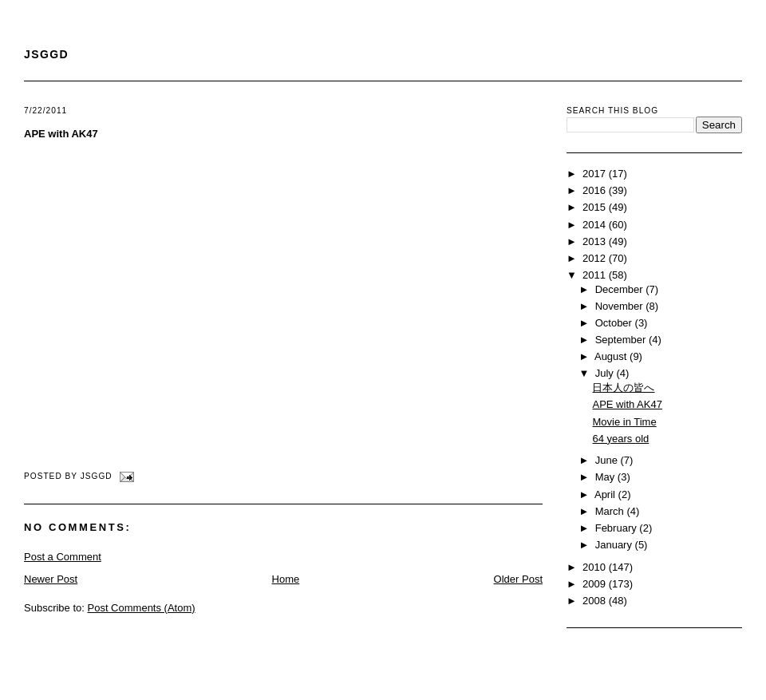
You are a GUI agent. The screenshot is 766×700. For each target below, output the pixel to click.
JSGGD (46, 54)
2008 (596, 601)
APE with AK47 (61, 134)
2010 (596, 567)
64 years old (620, 439)
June (608, 460)
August (612, 356)
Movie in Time (624, 422)
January (615, 545)
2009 (596, 584)
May (606, 477)
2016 (596, 190)
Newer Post (51, 579)
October (615, 323)
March (611, 511)
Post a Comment (63, 557)
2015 (596, 207)
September (622, 340)
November (621, 306)
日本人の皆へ (623, 388)
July (606, 373)
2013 (596, 241)
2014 (596, 225)
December (621, 289)
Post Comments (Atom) (142, 608)
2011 (596, 275)
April (606, 494)
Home (286, 579)
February (618, 528)
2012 (596, 258)
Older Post (518, 579)
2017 (596, 174)
